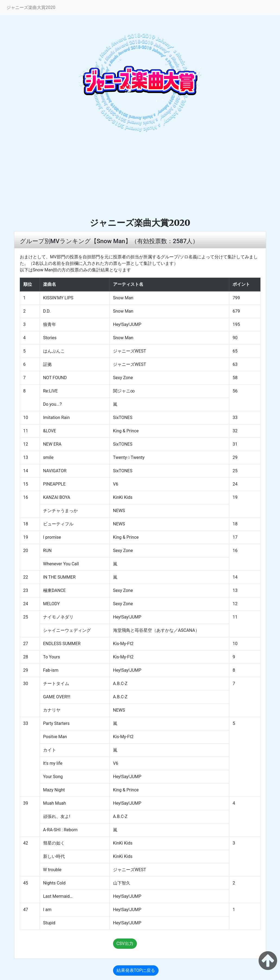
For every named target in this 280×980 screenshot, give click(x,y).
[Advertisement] (140, 177)
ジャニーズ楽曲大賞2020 (31, 7)
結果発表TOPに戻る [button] (136, 970)
